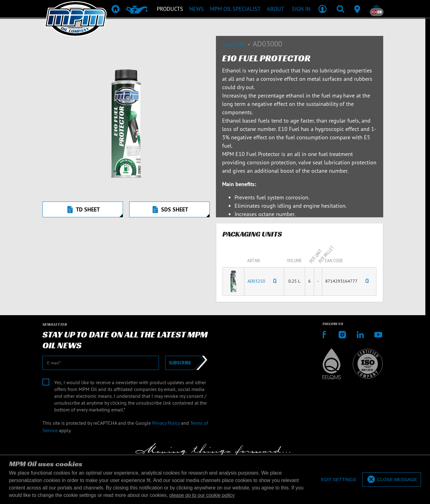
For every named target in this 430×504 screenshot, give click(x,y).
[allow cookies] (392, 480)
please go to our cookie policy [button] (202, 495)
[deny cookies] (338, 480)
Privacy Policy (166, 423)
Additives (237, 45)
